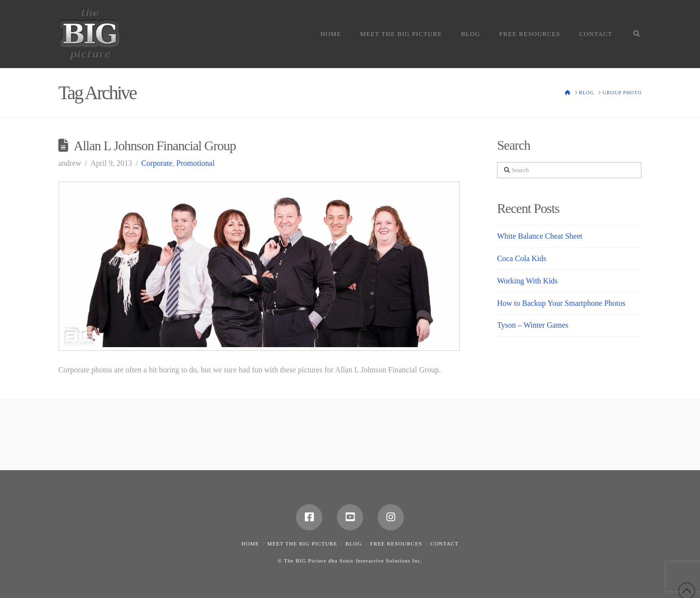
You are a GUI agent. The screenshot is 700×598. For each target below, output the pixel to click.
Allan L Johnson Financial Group (155, 146)
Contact (444, 544)
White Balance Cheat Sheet (539, 236)
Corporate (157, 163)
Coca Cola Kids (521, 258)
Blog (354, 544)
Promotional (196, 163)
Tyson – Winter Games (533, 325)
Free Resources (396, 544)
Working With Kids (527, 281)
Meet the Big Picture (302, 544)
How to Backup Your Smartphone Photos (561, 303)
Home (250, 544)
